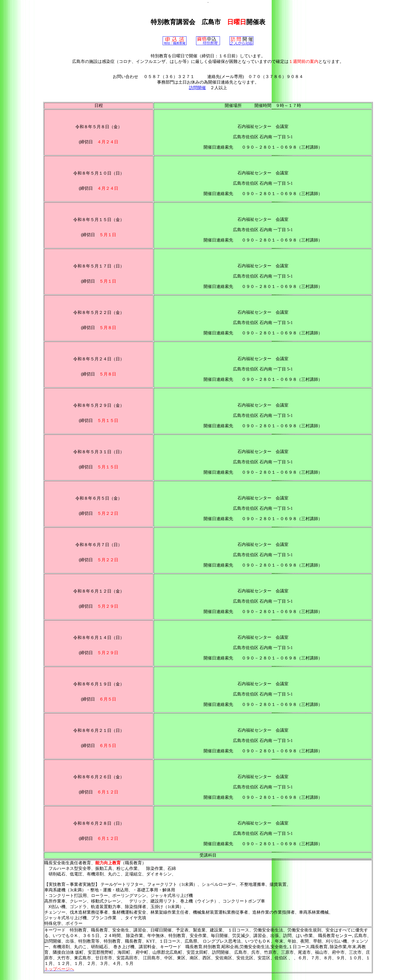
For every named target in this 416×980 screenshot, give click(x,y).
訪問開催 (197, 88)
